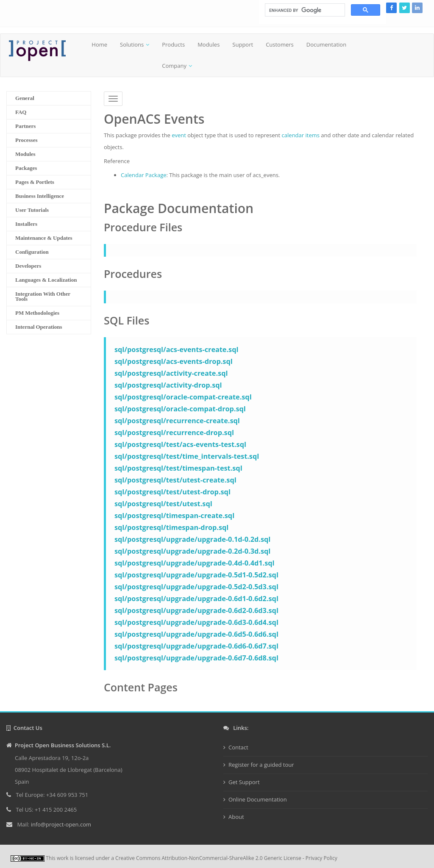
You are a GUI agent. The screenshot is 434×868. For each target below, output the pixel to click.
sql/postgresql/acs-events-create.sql (176, 349)
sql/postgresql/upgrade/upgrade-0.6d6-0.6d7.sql (196, 646)
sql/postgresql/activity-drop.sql (168, 385)
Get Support (244, 782)
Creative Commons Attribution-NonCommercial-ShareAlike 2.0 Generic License (208, 858)
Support (243, 44)
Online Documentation (258, 799)
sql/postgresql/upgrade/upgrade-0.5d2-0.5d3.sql (196, 587)
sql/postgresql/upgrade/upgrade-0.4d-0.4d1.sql (195, 563)
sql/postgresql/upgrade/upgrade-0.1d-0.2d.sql (192, 539)
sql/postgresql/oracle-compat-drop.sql (180, 409)
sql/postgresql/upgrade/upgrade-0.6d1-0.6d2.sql (196, 599)
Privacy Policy (321, 858)
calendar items (301, 135)
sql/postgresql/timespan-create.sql (174, 516)
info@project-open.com (60, 824)
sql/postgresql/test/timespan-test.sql (178, 468)
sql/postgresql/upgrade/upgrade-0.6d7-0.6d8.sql (196, 658)
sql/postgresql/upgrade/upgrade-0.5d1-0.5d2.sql (196, 575)
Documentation (326, 44)
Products (173, 44)
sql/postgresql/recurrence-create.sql (177, 421)
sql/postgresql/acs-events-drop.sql (174, 361)
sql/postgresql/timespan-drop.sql (171, 527)
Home (99, 44)
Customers (280, 44)
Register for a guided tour (261, 765)
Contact (238, 747)
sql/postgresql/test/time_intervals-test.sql (187, 456)
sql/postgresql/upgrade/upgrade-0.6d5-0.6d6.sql (196, 634)
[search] (304, 10)
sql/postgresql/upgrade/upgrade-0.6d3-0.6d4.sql (196, 622)
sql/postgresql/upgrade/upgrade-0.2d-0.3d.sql (192, 551)
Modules (209, 44)
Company (174, 66)
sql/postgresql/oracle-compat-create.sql (183, 397)
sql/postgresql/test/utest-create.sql (175, 480)
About (236, 817)
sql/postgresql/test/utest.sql (163, 504)
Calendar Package (144, 175)
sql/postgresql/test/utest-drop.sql (172, 492)
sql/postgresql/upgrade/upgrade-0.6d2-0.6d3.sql (196, 610)
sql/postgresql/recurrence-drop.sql (174, 433)
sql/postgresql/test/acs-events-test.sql (180, 444)
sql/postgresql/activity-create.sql (171, 373)
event (179, 135)
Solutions (132, 44)
